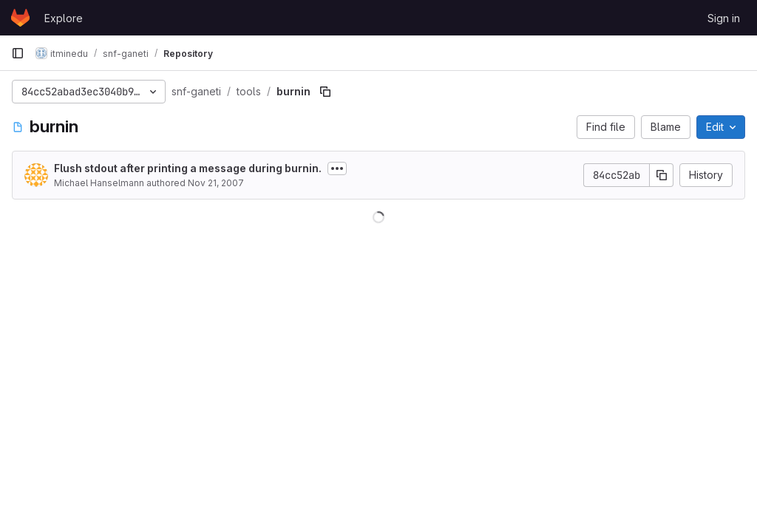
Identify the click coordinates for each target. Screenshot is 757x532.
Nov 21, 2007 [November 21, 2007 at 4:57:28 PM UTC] (216, 183)
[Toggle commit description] (337, 168)
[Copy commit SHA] (662, 175)
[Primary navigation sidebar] (18, 53)
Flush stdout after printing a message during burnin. (188, 168)
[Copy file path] (325, 92)
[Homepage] (20, 18)
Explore (64, 18)
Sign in (724, 18)
